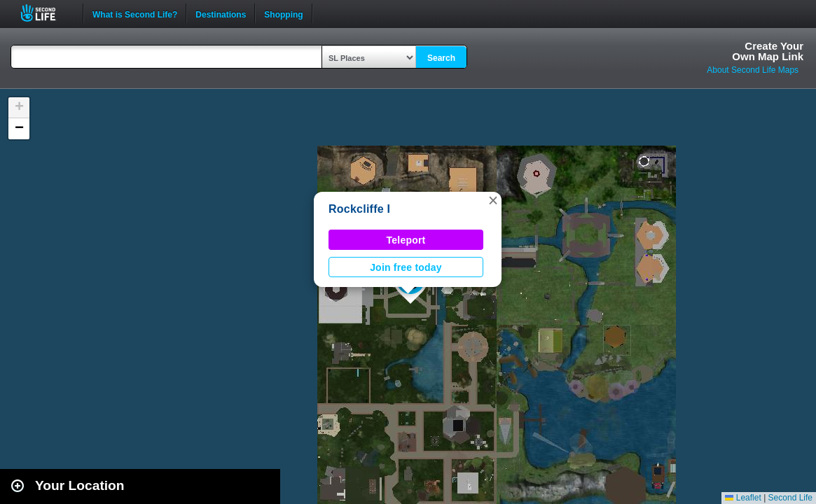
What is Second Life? (135, 13)
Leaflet (743, 498)
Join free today (406, 267)
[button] (493, 200)
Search (441, 58)
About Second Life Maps (753, 70)
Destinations (221, 13)
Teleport (406, 240)
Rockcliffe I (359, 209)
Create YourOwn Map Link (768, 51)
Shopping (283, 13)
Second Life (46, 13)
